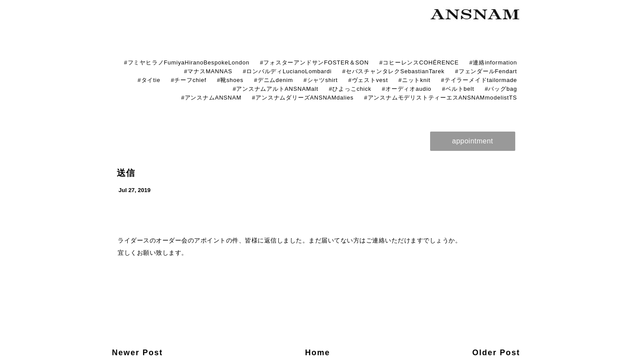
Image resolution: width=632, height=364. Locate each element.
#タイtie (149, 80)
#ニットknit (415, 80)
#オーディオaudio (407, 89)
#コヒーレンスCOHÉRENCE (419, 62)
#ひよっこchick (350, 89)
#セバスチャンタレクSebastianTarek (393, 71)
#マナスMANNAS (208, 71)
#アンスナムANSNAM (211, 98)
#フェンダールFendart (486, 71)
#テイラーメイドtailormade (479, 80)
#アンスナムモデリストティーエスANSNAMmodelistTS (441, 98)
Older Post (496, 353)
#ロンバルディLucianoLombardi (287, 71)
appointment (473, 141)
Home (318, 353)
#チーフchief (189, 80)
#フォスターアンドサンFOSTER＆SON (314, 62)
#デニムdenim (274, 80)
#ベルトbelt (458, 89)
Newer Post (137, 353)
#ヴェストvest (368, 80)
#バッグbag (501, 89)
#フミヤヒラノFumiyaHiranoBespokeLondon (187, 62)
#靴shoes (230, 80)
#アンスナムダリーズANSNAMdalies (303, 98)
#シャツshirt (321, 80)
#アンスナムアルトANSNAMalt (275, 89)
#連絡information (493, 62)
